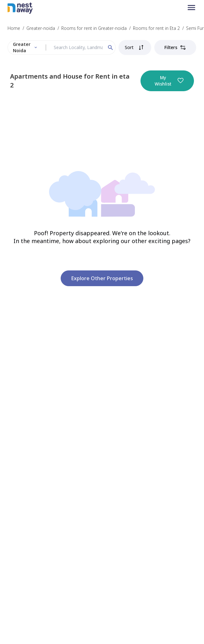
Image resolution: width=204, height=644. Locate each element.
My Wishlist (169, 81)
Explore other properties (102, 278)
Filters (175, 47)
